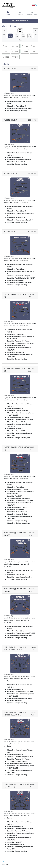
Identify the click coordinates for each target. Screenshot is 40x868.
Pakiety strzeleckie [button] (19, 21)
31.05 (30, 36)
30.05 (23, 36)
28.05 (10, 36)
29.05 (17, 36)
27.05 (4, 36)
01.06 (36, 36)
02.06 (20, 40)
